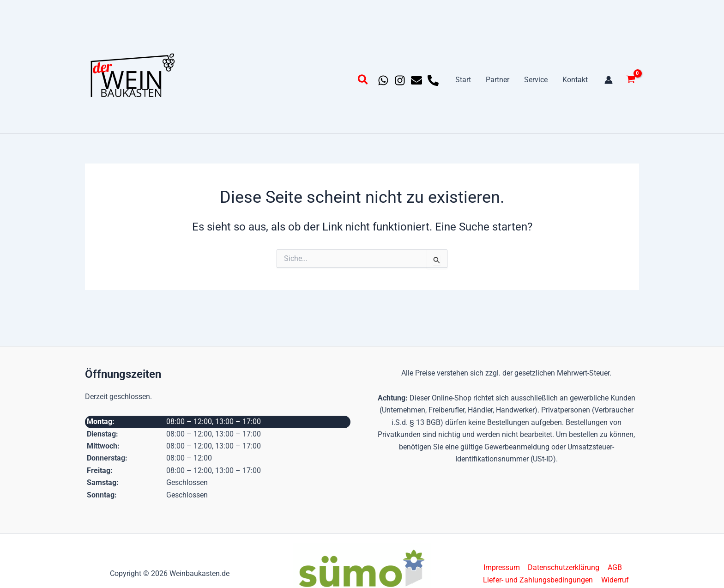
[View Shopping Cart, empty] (630, 80)
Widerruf (615, 580)
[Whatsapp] (383, 80)
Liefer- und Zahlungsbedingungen (539, 580)
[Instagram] (400, 80)
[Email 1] (416, 80)
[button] (363, 81)
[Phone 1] (433, 80)
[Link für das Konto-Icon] (609, 80)
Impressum (502, 567)
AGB (614, 567)
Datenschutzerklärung (564, 567)
